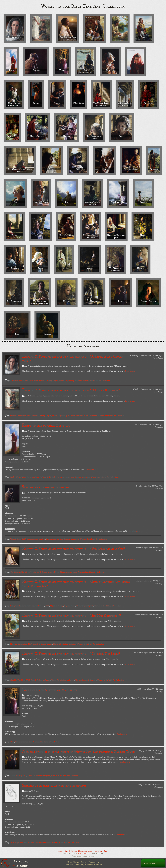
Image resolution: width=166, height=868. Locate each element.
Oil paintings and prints (73, 380)
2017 (30, 644)
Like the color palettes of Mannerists (49, 690)
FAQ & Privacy (71, 851)
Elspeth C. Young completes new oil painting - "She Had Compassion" (71, 616)
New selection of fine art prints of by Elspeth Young (78, 752)
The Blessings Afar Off (19, 572)
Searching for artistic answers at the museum (54, 785)
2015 (28, 680)
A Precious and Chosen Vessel (22, 380)
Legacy (56, 380)
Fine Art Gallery (80, 862)
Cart (105, 851)
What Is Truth (16, 539)
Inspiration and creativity (36, 539)
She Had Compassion (19, 644)
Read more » (130, 371)
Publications (94, 862)
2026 (36, 380)
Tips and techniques (82, 477)
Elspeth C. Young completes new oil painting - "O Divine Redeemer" (71, 390)
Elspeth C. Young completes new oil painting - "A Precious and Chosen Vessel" (73, 358)
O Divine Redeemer (18, 416)
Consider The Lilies (18, 680)
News (61, 380)
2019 (49, 477)
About (91, 851)
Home (61, 851)
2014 (12, 742)
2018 (47, 606)
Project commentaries (66, 477)
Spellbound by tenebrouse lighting (46, 487)
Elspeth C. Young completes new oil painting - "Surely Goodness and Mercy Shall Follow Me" (76, 584)
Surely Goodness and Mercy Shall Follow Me (27, 606)
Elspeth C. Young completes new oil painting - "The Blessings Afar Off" (74, 549)
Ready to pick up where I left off (46, 425)
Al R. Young (83, 853)
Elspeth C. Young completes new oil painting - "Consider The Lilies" (71, 654)
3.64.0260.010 (16, 776)
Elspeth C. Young (45, 380)
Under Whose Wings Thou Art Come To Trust (28, 477)
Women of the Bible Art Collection (96, 380)
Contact (98, 851)
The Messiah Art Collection (86, 416)
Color (54, 477)
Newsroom (83, 851)
